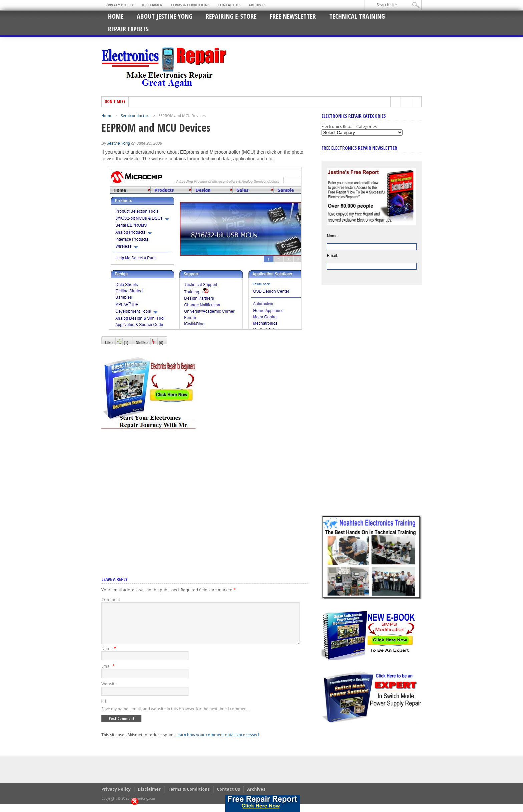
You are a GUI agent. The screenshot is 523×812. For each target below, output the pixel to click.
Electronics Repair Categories (349, 126)
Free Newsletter (293, 16)
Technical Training (357, 16)
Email (108, 674)
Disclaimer (152, 5)
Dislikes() (150, 341)
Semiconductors (135, 115)
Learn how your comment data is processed (217, 743)
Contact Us (229, 5)
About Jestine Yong (165, 16)
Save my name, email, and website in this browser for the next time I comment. (175, 717)
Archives (257, 5)
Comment (111, 599)
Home (116, 16)
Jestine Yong (119, 143)
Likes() (117, 341)
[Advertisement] (205, 495)
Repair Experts (128, 29)
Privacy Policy (120, 5)
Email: (332, 256)
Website (109, 692)
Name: (333, 236)
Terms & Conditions (190, 5)
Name (109, 656)
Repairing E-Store (231, 16)
